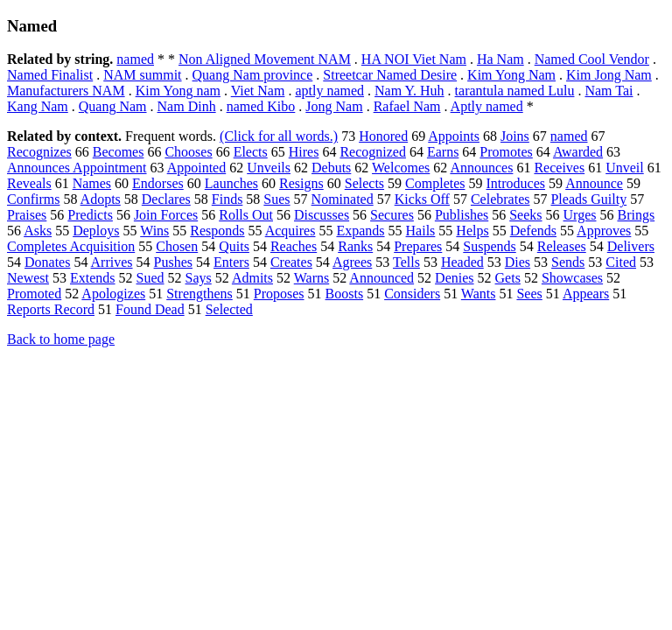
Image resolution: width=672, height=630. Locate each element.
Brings (636, 215)
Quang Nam (113, 106)
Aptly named (487, 106)
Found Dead (150, 309)
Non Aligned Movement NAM (265, 59)
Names (92, 183)
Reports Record (51, 309)
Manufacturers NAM (66, 91)
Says (199, 278)
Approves (604, 231)
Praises (27, 215)
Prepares (418, 246)
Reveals (29, 183)
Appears (586, 294)
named (135, 59)
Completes (435, 183)
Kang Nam (38, 106)
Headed (462, 262)
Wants (479, 294)
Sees (529, 294)
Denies (454, 278)
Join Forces (166, 215)
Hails (421, 231)
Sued (150, 278)
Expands (360, 231)
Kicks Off (422, 199)
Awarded (578, 152)
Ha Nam (500, 59)
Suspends (489, 246)
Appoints (454, 136)
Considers (412, 294)
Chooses (188, 152)
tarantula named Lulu (515, 91)
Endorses (158, 183)
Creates (291, 262)
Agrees (352, 262)
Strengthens (199, 294)
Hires (304, 152)
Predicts (90, 215)
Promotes (506, 152)
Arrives (112, 262)
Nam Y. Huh (409, 91)
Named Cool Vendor (592, 59)
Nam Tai (609, 91)
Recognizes (39, 152)
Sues (276, 199)
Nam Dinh (187, 106)
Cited (621, 262)
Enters (231, 262)
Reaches (294, 246)
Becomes (119, 152)
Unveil (625, 168)
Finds (227, 199)
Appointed (197, 168)
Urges (580, 215)
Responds (217, 231)
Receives (559, 168)
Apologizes (113, 294)
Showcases (572, 278)
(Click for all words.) (279, 136)
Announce (594, 183)
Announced (381, 278)
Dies (518, 262)
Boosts (345, 294)
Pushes (173, 262)
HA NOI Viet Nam (414, 59)
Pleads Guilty (588, 199)
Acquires (290, 231)
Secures (392, 215)
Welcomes (401, 168)
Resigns (301, 183)
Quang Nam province (253, 75)
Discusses (322, 215)
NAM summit (142, 75)
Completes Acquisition (71, 246)
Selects (364, 183)
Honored (383, 136)
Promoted (34, 294)
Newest (28, 278)
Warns (311, 278)
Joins (515, 136)
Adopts (101, 199)
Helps (472, 231)
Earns (443, 152)
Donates (47, 262)
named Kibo (261, 106)
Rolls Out (246, 215)
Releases (562, 246)
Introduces (516, 183)
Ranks (355, 246)
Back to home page (61, 339)
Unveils (269, 168)
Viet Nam (258, 91)
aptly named (329, 91)
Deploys (96, 231)
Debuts (331, 168)
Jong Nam (334, 106)
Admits (252, 278)
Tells (406, 262)
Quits (234, 246)
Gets (508, 278)
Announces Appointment (77, 168)
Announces (481, 168)
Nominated (343, 199)
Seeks (525, 215)
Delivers (631, 246)
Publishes (462, 215)
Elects (251, 152)
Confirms (33, 199)
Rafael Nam (407, 106)
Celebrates (500, 199)
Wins (154, 231)
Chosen (177, 246)
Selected (229, 309)
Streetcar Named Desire (390, 75)
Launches (231, 183)
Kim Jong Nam (609, 75)
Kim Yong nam (178, 91)
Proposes (279, 294)
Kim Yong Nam (511, 75)
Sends (568, 262)
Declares (166, 199)
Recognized (373, 152)
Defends (533, 231)
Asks (38, 231)
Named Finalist (50, 75)
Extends (93, 278)
